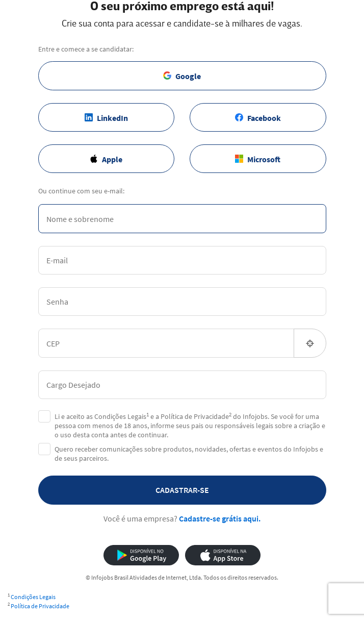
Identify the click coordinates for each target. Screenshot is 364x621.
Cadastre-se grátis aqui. (220, 518)
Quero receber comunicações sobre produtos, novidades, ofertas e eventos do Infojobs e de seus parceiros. (189, 454)
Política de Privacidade (40, 606)
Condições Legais (33, 597)
